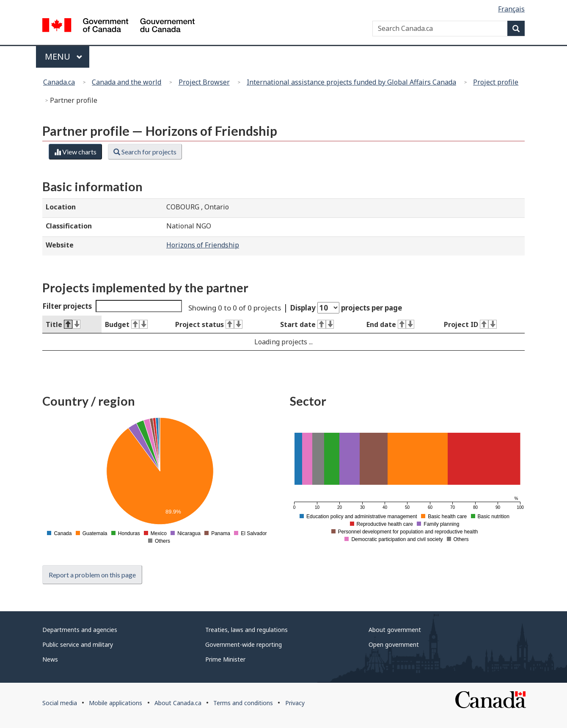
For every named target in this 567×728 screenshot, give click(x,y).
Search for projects (145, 152)
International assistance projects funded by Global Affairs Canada (351, 82)
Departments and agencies (80, 630)
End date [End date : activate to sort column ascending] (390, 324)
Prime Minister (225, 659)
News (50, 659)
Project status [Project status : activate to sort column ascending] (209, 324)
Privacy (295, 703)
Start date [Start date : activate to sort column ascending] (307, 324)
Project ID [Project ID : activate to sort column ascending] (470, 324)
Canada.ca (59, 82)
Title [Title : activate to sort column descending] (63, 324)
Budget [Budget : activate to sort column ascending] (126, 324)
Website (60, 245)
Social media (60, 703)
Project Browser (204, 82)
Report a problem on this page (92, 575)
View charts (75, 152)
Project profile (496, 82)
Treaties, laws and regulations (246, 630)
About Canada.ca (178, 703)
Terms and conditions (243, 703)
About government (395, 630)
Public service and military (78, 644)
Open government (394, 644)
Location (61, 207)
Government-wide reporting (244, 644)
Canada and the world (127, 82)
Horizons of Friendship (203, 245)
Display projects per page (346, 308)
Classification (69, 226)
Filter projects (112, 306)
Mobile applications (116, 703)
